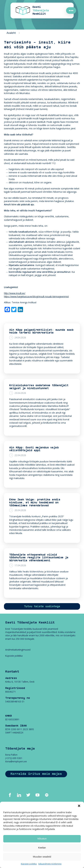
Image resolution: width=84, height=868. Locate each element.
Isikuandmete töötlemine (50, 864)
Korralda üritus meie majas (36, 774)
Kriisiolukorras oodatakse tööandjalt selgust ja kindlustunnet (39, 387)
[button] (79, 806)
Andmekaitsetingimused (18, 650)
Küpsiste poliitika (29, 864)
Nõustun (42, 839)
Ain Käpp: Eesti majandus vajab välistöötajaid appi (34, 449)
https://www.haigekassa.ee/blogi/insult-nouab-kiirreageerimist (36, 296)
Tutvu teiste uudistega (42, 606)
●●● (71, 11)
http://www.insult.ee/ (15, 293)
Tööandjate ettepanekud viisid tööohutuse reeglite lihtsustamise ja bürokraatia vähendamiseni (39, 558)
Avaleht (11, 33)
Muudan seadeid (42, 857)
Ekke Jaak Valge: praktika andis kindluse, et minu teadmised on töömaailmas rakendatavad (35, 502)
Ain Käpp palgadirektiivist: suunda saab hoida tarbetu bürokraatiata (41, 331)
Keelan (42, 848)
